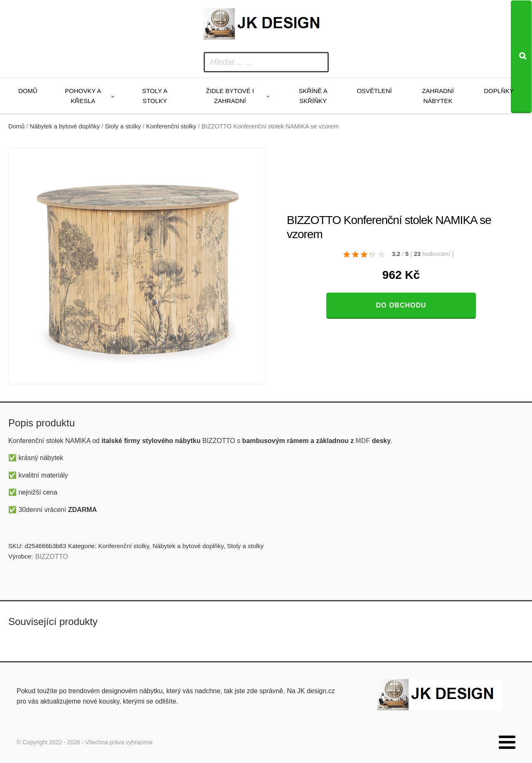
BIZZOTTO (52, 557)
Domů (28, 91)
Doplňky (499, 91)
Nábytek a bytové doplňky (65, 126)
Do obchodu (401, 305)
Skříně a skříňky (313, 96)
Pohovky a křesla (83, 96)
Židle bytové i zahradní (230, 96)
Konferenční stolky (171, 126)
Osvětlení (374, 91)
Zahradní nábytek (438, 96)
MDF (363, 441)
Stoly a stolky (155, 96)
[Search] (521, 57)
